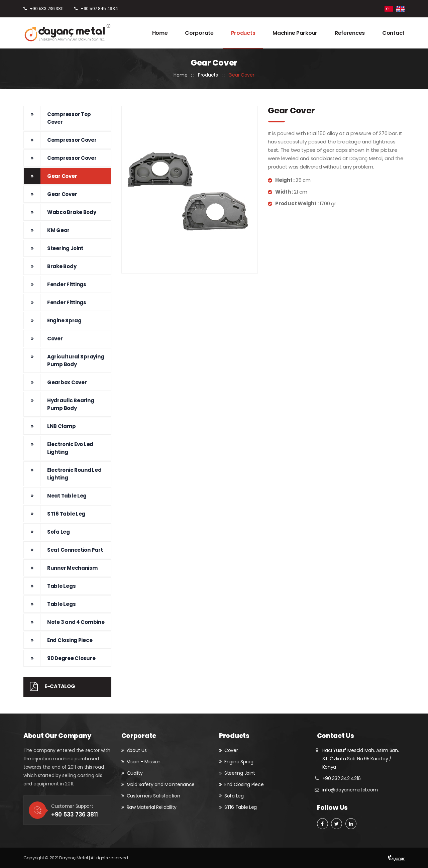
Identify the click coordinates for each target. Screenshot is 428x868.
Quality (135, 773)
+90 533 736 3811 (47, 9)
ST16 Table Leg (66, 514)
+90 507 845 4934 (99, 9)
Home (160, 33)
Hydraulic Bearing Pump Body (71, 404)
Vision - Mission (144, 762)
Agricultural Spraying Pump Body (76, 360)
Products (243, 33)
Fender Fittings (67, 284)
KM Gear (58, 230)
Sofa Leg (59, 532)
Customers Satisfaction (153, 796)
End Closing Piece (70, 640)
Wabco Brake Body (72, 212)
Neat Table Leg (67, 496)
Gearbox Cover (67, 382)
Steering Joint (65, 248)
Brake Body (62, 266)
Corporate (199, 33)
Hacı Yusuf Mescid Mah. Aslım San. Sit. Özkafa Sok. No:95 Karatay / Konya (361, 759)
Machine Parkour (295, 33)
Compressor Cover (72, 140)
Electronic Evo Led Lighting (70, 448)
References (350, 33)
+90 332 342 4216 (342, 778)
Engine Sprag (64, 320)
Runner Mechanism (72, 568)
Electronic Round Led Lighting (74, 474)
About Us (137, 750)
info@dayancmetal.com (350, 790)
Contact (393, 33)
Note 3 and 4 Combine (76, 622)
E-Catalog (49, 686)
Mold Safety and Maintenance (161, 784)
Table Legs (61, 586)
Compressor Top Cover (69, 118)
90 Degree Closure (71, 658)
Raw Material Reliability (152, 807)
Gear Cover (62, 176)
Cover (55, 339)
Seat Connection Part (75, 550)
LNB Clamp (62, 426)
